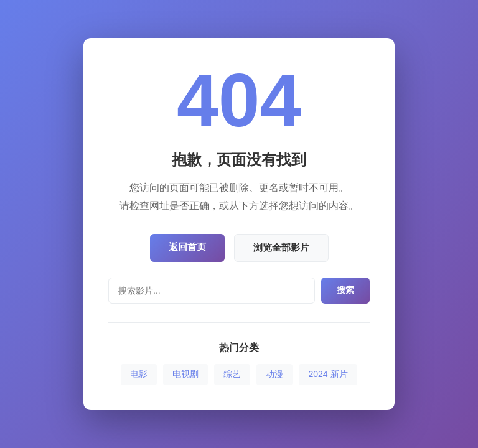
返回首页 (187, 247)
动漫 (274, 374)
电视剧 (185, 374)
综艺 (232, 374)
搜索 (345, 290)
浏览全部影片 (281, 247)
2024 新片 (328, 374)
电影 (139, 374)
